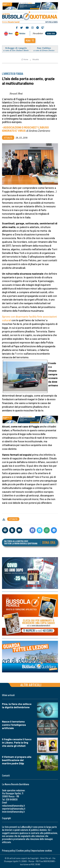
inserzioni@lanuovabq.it (13, 812)
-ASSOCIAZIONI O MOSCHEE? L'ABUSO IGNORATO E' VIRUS (25, 129)
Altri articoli (31, 685)
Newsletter (38, 33)
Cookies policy (23, 850)
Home (25, 59)
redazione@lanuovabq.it (13, 806)
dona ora (51, 33)
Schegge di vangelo (16, 48)
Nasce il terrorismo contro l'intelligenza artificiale (14, 725)
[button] (30, 41)
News (11, 33)
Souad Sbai (16, 93)
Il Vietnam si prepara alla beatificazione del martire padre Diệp (17, 760)
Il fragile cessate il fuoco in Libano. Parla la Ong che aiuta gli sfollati (17, 742)
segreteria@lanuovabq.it (14, 809)
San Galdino (44, 48)
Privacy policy (9, 850)
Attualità (36, 59)
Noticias (22, 33)
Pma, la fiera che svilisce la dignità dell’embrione (17, 706)
